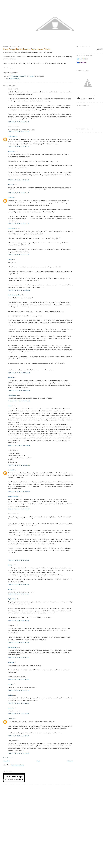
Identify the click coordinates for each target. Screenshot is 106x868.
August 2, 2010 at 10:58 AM (19, 445)
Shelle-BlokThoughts (14, 295)
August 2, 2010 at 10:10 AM (19, 290)
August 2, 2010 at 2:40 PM (18, 584)
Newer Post (6, 761)
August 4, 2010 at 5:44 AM (18, 753)
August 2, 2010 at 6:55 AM (18, 122)
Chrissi (10, 259)
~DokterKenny (12, 395)
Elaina (10, 406)
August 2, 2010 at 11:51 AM (19, 491)
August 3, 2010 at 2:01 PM (18, 714)
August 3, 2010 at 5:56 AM (18, 679)
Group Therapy (14, 79)
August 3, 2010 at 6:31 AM (18, 690)
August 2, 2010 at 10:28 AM (19, 373)
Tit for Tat (11, 185)
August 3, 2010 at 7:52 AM (18, 703)
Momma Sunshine (13, 496)
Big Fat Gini (12, 599)
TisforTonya (11, 151)
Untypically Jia (12, 228)
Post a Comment (8, 758)
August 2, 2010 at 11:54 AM (19, 509)
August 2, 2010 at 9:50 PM (18, 642)
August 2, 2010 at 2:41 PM (18, 594)
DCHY (10, 684)
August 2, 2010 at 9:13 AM (18, 255)
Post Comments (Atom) (18, 765)
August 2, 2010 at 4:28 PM (18, 620)
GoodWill (11, 470)
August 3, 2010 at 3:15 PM (18, 736)
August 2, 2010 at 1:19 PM (18, 560)
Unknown (11, 198)
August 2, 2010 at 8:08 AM (18, 147)
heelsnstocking (12, 647)
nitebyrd (10, 708)
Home (38, 761)
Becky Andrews (12, 136)
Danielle (10, 695)
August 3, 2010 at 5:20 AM (18, 657)
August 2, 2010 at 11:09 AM (19, 465)
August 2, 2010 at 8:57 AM (18, 193)
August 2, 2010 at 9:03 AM (18, 224)
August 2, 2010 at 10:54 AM (19, 401)
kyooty (10, 565)
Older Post (70, 761)
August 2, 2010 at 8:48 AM (18, 180)
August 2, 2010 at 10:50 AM (19, 390)
